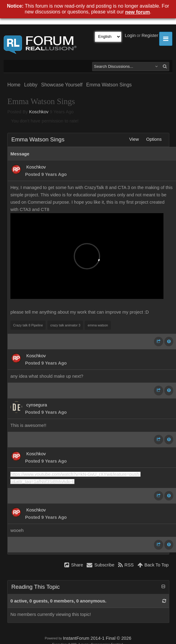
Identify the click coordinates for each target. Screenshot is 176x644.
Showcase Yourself (62, 85)
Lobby (31, 85)
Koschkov (39, 112)
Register (150, 35)
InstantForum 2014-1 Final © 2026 (97, 638)
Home (14, 85)
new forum (138, 12)
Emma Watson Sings (109, 85)
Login (130, 35)
